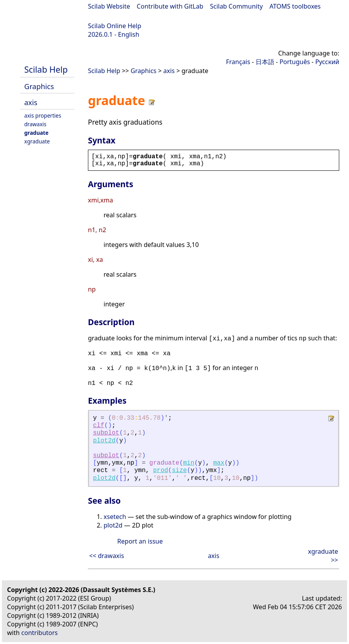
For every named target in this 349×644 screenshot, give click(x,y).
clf (99, 426)
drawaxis (35, 124)
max (219, 463)
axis (31, 102)
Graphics (39, 86)
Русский (327, 62)
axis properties (43, 115)
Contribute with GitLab (170, 6)
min (189, 463)
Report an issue (140, 541)
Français (238, 62)
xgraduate (37, 141)
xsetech (115, 517)
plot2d (104, 441)
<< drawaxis (106, 556)
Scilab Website (109, 6)
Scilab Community (236, 6)
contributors (40, 633)
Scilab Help (46, 69)
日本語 (265, 62)
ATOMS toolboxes (295, 6)
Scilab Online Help (115, 26)
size (179, 470)
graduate (36, 133)
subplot (106, 433)
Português (295, 62)
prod (161, 470)
